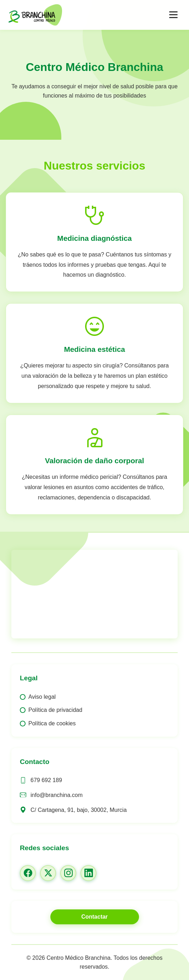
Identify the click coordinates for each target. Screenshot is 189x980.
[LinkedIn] (88, 873)
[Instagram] (68, 873)
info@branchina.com (57, 795)
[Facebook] (28, 873)
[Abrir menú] (173, 15)
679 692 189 (46, 780)
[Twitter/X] (48, 873)
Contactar (94, 917)
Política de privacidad (55, 710)
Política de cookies (52, 723)
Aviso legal (42, 697)
